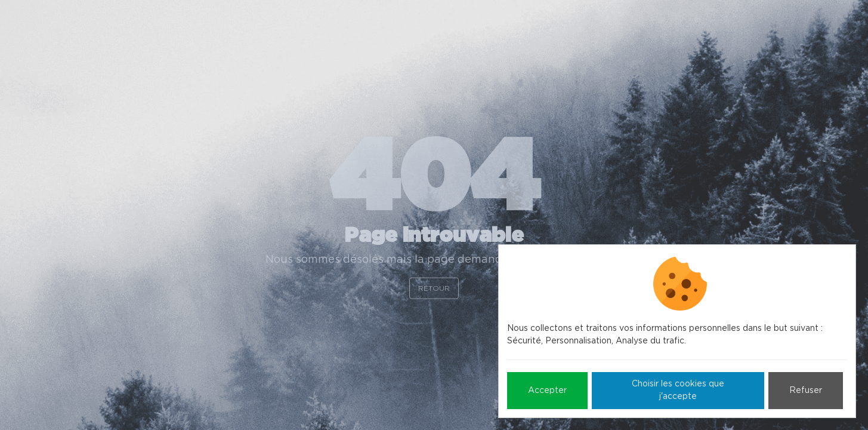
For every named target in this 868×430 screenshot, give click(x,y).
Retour (434, 288)
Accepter (547, 391)
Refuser (806, 391)
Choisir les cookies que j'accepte (678, 390)
